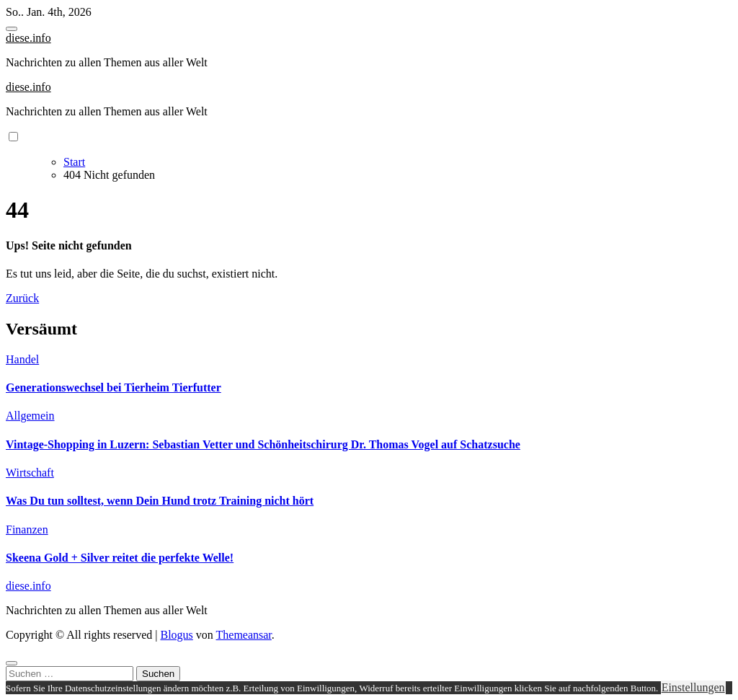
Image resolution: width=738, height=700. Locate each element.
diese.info (28, 38)
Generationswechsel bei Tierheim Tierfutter (114, 387)
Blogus (176, 635)
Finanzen (27, 530)
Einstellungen (693, 687)
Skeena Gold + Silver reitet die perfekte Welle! (120, 558)
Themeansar (244, 635)
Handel (22, 359)
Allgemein (30, 416)
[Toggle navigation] (12, 29)
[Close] (12, 663)
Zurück (22, 298)
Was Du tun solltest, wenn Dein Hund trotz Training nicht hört (160, 501)
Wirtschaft (30, 473)
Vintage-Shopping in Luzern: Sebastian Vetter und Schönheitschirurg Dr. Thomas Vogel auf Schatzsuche (263, 444)
